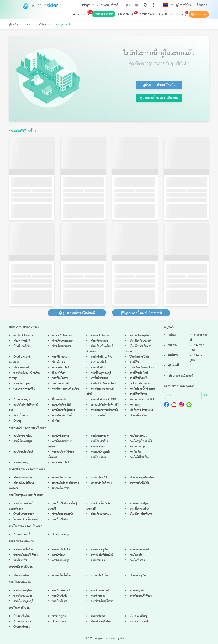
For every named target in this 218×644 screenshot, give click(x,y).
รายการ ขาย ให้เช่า (37, 24)
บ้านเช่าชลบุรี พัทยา (101, 622)
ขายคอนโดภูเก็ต (99, 550)
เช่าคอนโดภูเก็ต (138, 576)
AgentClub (165, 14)
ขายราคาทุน (147, 14)
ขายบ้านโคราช (60, 601)
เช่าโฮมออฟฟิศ (21, 368)
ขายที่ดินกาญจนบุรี (23, 384)
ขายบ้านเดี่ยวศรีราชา (102, 601)
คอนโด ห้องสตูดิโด (139, 336)
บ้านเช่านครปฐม (61, 535)
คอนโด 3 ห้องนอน (23, 336)
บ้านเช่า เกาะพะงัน (139, 622)
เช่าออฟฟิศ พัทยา (139, 416)
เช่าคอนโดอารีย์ (99, 478)
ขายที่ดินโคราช (60, 378)
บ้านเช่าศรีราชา (22, 627)
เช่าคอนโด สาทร (61, 488)
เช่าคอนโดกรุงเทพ (61, 478)
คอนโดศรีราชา (137, 560)
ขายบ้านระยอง (99, 596)
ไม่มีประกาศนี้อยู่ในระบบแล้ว (159, 53)
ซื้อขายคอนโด (59, 400)
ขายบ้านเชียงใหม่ (61, 591)
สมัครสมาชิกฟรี (110, 5)
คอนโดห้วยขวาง (60, 436)
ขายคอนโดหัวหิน (61, 550)
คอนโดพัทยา (59, 555)
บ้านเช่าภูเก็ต (59, 616)
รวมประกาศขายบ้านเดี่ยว (65, 389)
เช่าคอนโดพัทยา (22, 576)
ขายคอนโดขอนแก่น (140, 550)
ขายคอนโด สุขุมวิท (101, 452)
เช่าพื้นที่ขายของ (99, 378)
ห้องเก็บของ (58, 362)
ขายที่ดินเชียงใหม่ (139, 373)
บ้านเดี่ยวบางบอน (62, 346)
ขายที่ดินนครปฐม (22, 441)
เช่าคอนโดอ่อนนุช (23, 478)
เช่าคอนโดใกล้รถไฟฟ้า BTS (105, 405)
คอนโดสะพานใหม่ (23, 436)
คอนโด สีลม (136, 452)
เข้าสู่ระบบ (88, 5)
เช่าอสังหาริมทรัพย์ (62, 416)
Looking (181, 14)
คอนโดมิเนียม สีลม (139, 457)
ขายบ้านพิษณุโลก (23, 591)
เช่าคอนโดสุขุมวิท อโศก (142, 478)
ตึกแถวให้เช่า (59, 373)
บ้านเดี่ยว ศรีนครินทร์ (141, 514)
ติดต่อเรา (202, 5)
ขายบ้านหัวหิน (60, 596)
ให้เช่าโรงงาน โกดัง (139, 357)
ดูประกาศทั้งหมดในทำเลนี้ (77, 313)
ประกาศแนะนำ (127, 14)
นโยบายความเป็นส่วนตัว (181, 376)
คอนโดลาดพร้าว (99, 441)
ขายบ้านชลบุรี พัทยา (141, 596)
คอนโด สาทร (98, 447)
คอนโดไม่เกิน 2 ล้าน (101, 357)
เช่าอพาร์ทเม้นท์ (22, 341)
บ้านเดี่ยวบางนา (99, 341)
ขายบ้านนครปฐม (139, 504)
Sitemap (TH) (197, 358)
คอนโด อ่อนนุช (138, 447)
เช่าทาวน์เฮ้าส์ (98, 416)
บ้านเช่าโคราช (98, 616)
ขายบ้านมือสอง (60, 519)
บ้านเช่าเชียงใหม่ (22, 616)
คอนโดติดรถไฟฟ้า (61, 368)
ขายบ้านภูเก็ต (137, 591)
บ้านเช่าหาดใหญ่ (138, 616)
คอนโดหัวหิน (20, 560)
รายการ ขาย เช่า (104, 14)
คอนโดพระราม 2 (138, 436)
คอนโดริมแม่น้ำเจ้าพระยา (143, 389)
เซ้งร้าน (56, 421)
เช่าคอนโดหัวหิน (99, 576)
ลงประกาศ (199, 14)
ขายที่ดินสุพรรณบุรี (101, 373)
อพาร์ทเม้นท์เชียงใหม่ (102, 555)
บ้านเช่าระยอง (60, 622)
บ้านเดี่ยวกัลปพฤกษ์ (140, 341)
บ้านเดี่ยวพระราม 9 (24, 514)
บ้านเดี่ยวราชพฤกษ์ (62, 341)
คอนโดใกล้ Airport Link (142, 400)
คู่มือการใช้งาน (172, 368)
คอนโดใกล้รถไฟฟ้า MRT (103, 400)
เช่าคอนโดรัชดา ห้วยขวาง (65, 483)
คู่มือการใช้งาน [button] (184, 5)
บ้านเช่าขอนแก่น (22, 622)
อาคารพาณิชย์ (98, 362)
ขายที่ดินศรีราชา (138, 394)
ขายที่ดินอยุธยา (60, 357)
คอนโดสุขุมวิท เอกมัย (141, 441)
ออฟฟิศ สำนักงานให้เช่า (103, 384)
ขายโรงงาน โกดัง (61, 384)
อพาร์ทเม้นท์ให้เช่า (139, 483)
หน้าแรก (15, 24)
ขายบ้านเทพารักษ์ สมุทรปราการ (21, 506)
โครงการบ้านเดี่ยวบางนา (26, 519)
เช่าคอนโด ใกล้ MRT (101, 483)
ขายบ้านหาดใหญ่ (100, 591)
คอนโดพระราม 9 (100, 436)
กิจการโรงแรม (21, 416)
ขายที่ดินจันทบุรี (138, 378)
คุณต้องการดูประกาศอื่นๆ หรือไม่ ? (159, 63)
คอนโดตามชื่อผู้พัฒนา (63, 410)
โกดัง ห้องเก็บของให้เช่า (142, 368)
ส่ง (205, 395)
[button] (146, 5)
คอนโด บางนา (98, 457)
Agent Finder (81, 14)
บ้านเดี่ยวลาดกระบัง (63, 514)
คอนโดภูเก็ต (136, 555)
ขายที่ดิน (134, 362)
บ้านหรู (17, 421)
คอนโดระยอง (98, 560)
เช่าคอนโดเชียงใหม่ (62, 576)
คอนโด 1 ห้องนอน (101, 336)
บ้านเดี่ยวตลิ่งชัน (22, 346)
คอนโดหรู (135, 405)
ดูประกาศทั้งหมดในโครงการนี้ (141, 313)
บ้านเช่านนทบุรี (22, 535)
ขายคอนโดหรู (21, 463)
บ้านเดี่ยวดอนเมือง (139, 509)
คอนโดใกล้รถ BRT (62, 405)
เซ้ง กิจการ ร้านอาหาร (141, 410)
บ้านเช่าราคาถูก (22, 400)
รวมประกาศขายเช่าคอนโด (105, 410)
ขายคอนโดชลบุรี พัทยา (26, 555)
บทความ (173, 345)
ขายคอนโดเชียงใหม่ (23, 550)
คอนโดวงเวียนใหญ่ (23, 452)
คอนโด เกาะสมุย (61, 560)
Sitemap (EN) (197, 348)
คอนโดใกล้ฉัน (98, 368)
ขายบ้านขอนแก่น (23, 596)
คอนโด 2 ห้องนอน (62, 336)
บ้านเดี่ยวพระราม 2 (101, 514)
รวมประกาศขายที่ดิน (24, 389)
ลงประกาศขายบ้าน (140, 384)
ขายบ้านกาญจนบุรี (23, 601)
